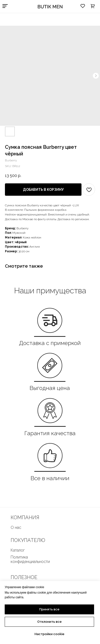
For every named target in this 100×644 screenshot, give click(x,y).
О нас (16, 527)
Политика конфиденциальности (30, 559)
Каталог (18, 550)
